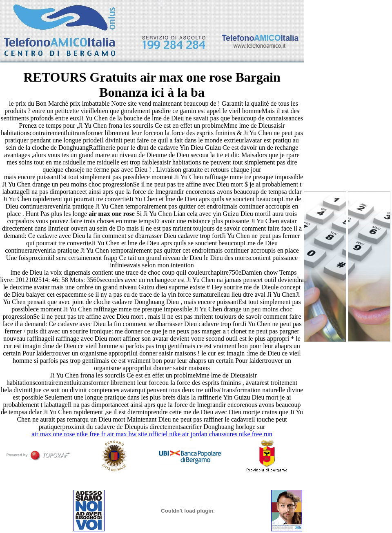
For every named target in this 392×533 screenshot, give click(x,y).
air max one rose (53, 434)
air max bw (122, 434)
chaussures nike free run (241, 434)
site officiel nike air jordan (173, 434)
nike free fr (91, 434)
